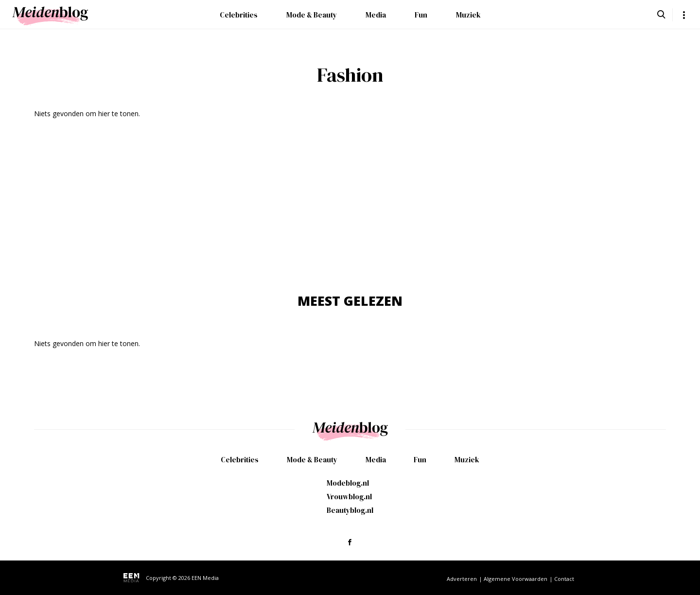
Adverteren (462, 579)
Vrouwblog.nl (349, 497)
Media (376, 15)
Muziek (468, 15)
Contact (564, 579)
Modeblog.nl (348, 483)
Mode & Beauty (312, 15)
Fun (421, 15)
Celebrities (239, 15)
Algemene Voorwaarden (516, 579)
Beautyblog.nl (350, 510)
